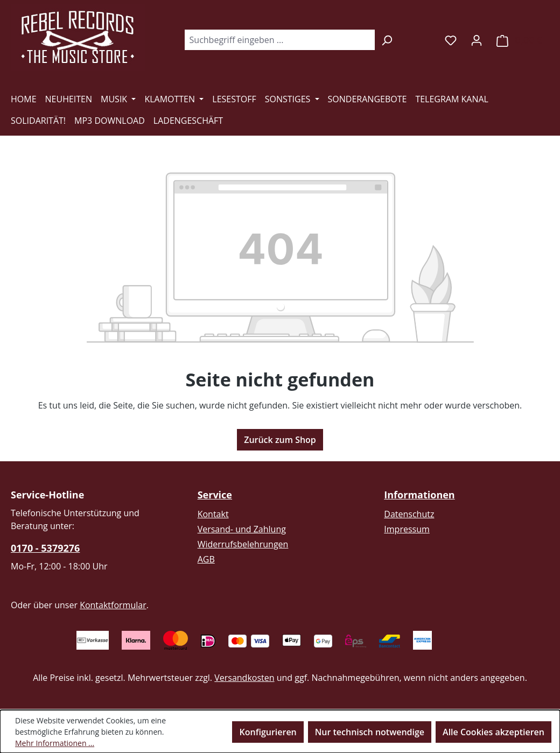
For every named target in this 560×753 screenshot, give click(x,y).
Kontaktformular (113, 605)
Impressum (407, 529)
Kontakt (213, 514)
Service (215, 495)
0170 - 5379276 (45, 548)
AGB (206, 559)
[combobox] (279, 40)
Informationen (419, 495)
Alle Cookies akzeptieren (493, 732)
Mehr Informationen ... (55, 743)
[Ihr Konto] (477, 40)
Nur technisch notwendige (370, 732)
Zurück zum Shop (280, 440)
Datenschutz (409, 514)
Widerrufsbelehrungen (243, 544)
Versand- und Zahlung (242, 529)
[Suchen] (387, 40)
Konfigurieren (268, 732)
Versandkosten (244, 678)
